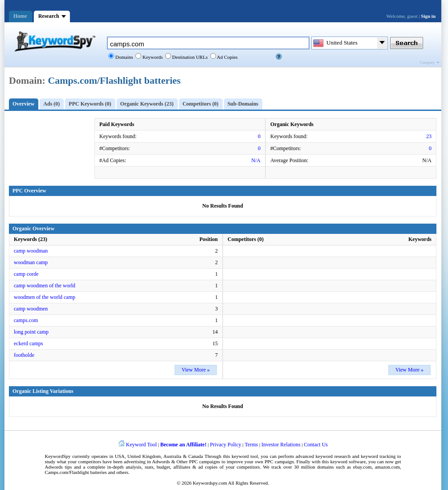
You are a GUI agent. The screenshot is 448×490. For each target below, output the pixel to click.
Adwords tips (59, 467)
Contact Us (316, 445)
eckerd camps (29, 343)
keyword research (333, 456)
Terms (251, 445)
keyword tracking (378, 456)
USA (120, 456)
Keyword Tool (141, 445)
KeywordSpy (58, 456)
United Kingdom (144, 456)
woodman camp (31, 262)
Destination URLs (189, 57)
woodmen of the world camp (45, 297)
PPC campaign (279, 461)
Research (49, 16)
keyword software (348, 461)
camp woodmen (31, 309)
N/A (256, 160)
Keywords (152, 57)
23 (429, 136)
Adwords (161, 461)
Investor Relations (281, 445)
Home (20, 16)
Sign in (428, 16)
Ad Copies (227, 57)
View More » (196, 370)
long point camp (31, 332)
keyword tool (245, 456)
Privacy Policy (225, 445)
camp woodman (31, 251)
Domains (123, 57)
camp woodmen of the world (45, 286)
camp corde (26, 274)
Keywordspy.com (210, 483)
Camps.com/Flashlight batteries (114, 80)
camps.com (26, 320)
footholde (24, 355)
